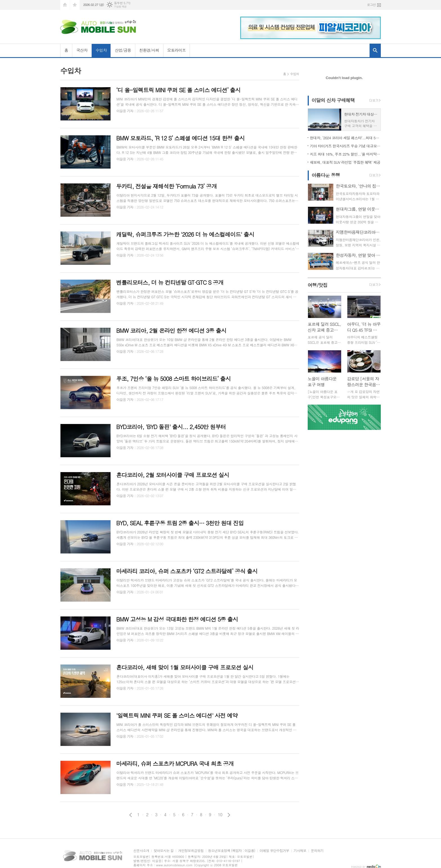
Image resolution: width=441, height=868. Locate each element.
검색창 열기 (375, 50)
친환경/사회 (149, 50)
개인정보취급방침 (191, 851)
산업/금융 (123, 50)
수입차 (101, 50)
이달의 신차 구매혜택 (333, 100)
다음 (229, 815)
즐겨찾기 (75, 5)
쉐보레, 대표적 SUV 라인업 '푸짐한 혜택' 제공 (345, 162)
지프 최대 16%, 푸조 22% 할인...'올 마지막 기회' (345, 154)
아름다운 (326, 175)
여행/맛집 (318, 285)
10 (220, 815)
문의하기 (317, 851)
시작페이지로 (65, 5)
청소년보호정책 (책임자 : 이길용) (232, 851)
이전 (131, 815)
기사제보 (300, 851)
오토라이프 (177, 50)
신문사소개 (141, 851)
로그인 (371, 5)
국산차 (82, 50)
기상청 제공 (120, 7)
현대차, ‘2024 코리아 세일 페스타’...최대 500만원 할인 (345, 138)
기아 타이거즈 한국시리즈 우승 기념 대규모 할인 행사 (345, 146)
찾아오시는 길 (164, 851)
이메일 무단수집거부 (274, 851)
